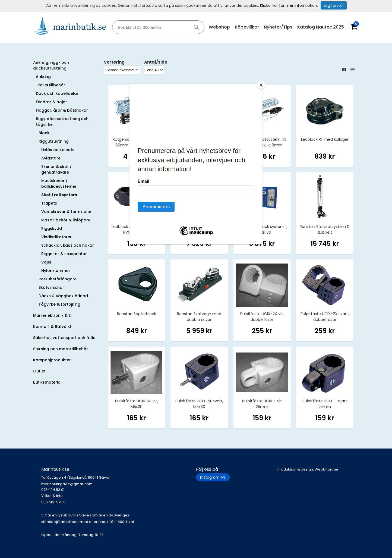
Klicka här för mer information (289, 5)
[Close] (261, 85)
